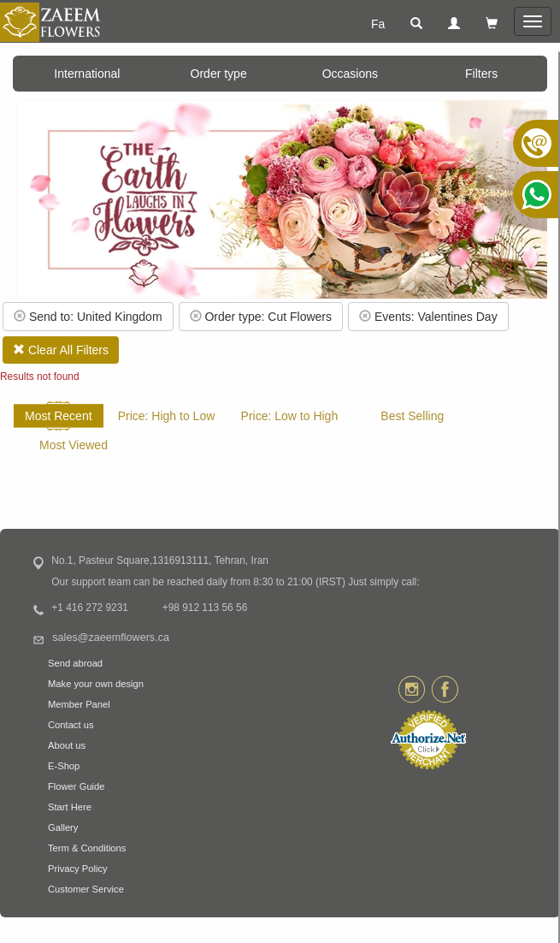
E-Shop (64, 766)
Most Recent (59, 416)
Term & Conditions (87, 848)
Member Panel (79, 704)
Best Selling (412, 416)
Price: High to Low (167, 416)
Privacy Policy (78, 869)
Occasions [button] (350, 74)
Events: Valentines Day (428, 317)
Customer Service (86, 889)
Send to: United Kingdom (88, 317)
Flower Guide (77, 786)
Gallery (63, 827)
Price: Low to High (290, 416)
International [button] (87, 74)
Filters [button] (481, 74)
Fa (378, 24)
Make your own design (96, 684)
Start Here (70, 807)
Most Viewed (74, 445)
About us (67, 745)
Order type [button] (219, 74)
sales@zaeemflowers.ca (111, 638)
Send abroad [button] (75, 663)
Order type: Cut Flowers (261, 317)
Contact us (71, 725)
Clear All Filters (61, 350)
